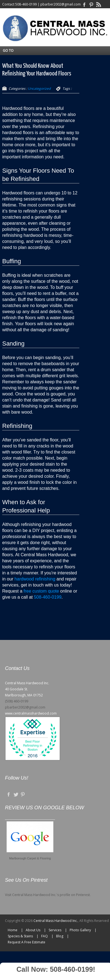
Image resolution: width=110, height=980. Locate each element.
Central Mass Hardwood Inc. (56, 921)
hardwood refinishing (35, 579)
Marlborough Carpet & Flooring (30, 858)
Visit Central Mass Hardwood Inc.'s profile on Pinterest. (48, 895)
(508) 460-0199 (17, 701)
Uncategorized (39, 89)
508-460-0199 (26, 4)
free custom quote (41, 591)
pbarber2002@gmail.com (61, 4)
